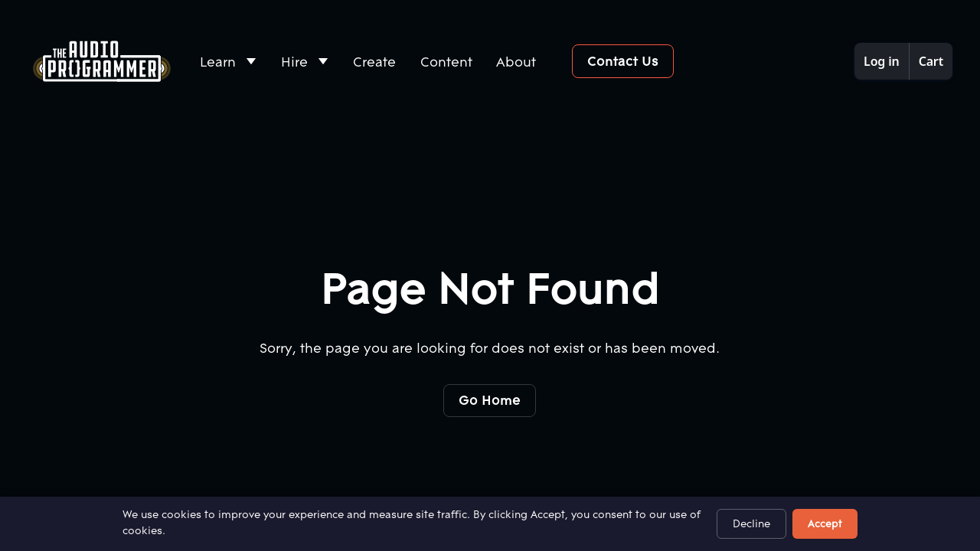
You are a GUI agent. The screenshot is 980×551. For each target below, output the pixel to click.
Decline (751, 523)
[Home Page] (102, 61)
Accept (825, 523)
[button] (229, 61)
